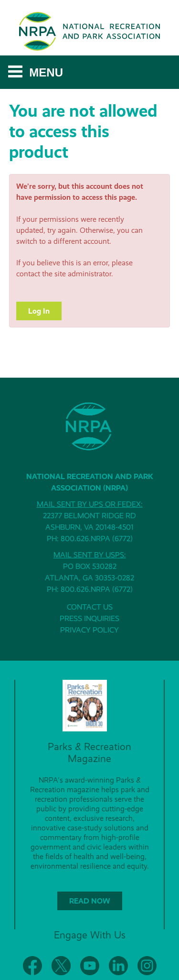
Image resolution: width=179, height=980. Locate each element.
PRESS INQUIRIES (89, 618)
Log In (39, 311)
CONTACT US (90, 607)
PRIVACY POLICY (89, 630)
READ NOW (90, 901)
